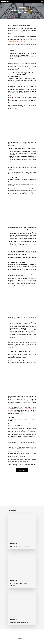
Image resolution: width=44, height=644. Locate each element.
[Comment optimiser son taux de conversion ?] (22, 570)
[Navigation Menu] (42, 2)
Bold (15, 346)
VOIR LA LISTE (22, 470)
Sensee (10, 41)
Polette (14, 41)
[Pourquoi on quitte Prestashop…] (22, 607)
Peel (15, 97)
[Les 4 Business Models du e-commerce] (22, 532)
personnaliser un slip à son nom (24, 246)
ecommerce (22, 8)
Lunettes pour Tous (22, 41)
